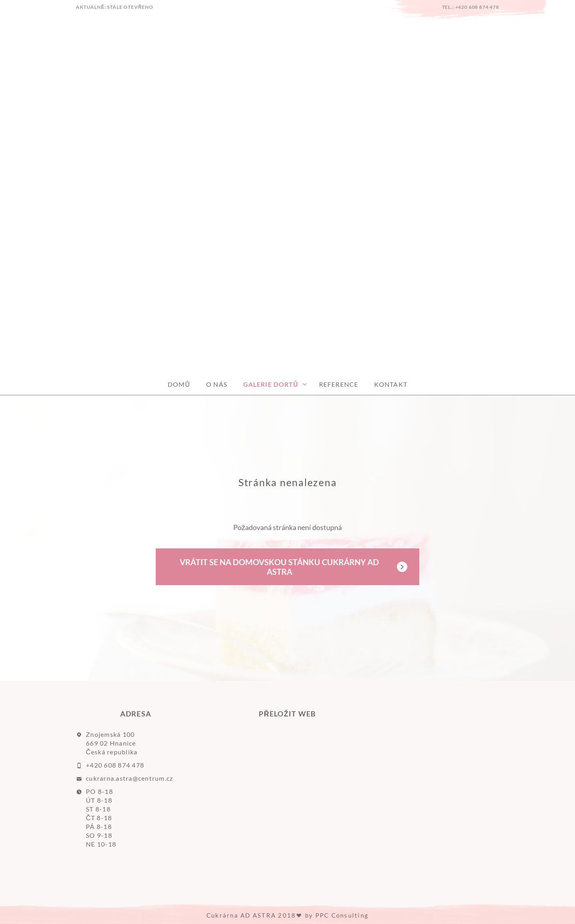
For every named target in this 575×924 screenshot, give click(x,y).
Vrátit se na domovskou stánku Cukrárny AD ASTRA (279, 567)
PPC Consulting (342, 915)
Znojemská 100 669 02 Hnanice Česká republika (112, 743)
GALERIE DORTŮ (271, 384)
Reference (339, 384)
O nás (217, 384)
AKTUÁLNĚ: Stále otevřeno (115, 7)
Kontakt (391, 384)
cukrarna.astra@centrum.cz (130, 778)
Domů (179, 384)
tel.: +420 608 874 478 (471, 7)
